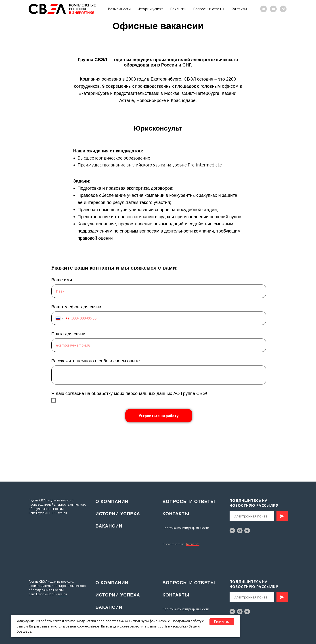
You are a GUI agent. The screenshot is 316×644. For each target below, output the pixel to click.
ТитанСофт (193, 544)
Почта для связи (68, 334)
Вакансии (178, 9)
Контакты (239, 9)
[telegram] (283, 9)
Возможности (119, 9)
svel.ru (62, 513)
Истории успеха (150, 9)
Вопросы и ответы (209, 9)
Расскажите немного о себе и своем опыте (96, 361)
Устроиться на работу (159, 416)
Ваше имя (62, 280)
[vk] (264, 9)
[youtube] (273, 9)
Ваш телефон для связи (76, 307)
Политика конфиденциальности (186, 609)
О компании (112, 501)
